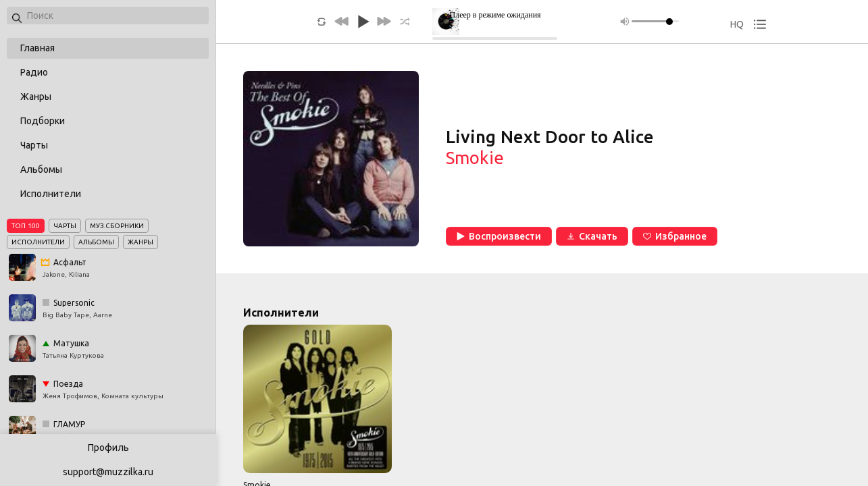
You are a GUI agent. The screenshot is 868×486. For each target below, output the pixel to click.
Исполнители (51, 194)
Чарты (34, 145)
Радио (34, 72)
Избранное (675, 236)
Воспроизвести (499, 236)
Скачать (592, 236)
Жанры (36, 97)
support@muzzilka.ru (108, 472)
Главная (37, 48)
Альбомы (41, 169)
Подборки (43, 121)
